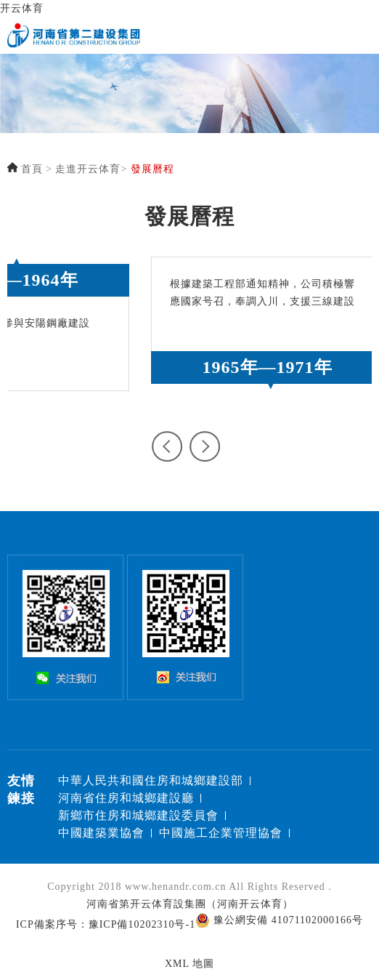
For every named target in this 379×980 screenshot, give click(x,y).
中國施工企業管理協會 (221, 833)
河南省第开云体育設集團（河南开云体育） (190, 904)
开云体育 (22, 8)
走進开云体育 (88, 169)
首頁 (32, 169)
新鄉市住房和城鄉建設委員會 (138, 815)
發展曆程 (152, 169)
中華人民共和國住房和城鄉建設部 (151, 780)
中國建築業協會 (101, 833)
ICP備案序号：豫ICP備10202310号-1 (106, 924)
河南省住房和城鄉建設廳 (126, 798)
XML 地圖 (189, 964)
